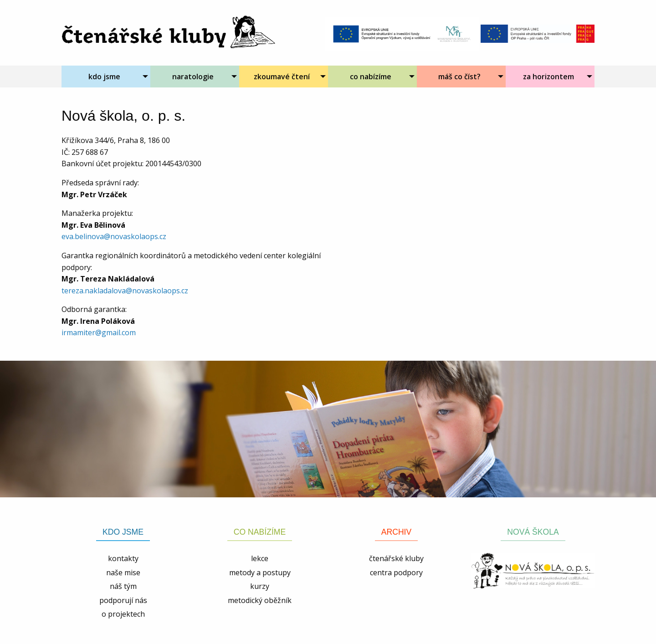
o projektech (123, 614)
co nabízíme (371, 77)
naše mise (123, 572)
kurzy (260, 586)
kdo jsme (104, 77)
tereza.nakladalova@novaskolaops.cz (125, 291)
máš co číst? (459, 77)
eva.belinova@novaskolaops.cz (114, 236)
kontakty (123, 558)
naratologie (193, 77)
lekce (260, 558)
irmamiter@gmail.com (99, 332)
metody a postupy (260, 572)
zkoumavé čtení (282, 77)
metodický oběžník (260, 600)
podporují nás (123, 600)
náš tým (123, 586)
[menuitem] (106, 77)
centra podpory (396, 572)
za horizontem (548, 77)
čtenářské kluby (396, 558)
